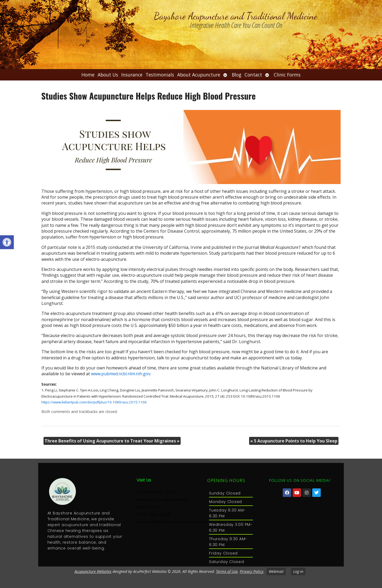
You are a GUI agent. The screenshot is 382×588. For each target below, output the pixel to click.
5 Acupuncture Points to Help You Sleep (294, 441)
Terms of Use (227, 571)
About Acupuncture (199, 75)
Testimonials (160, 75)
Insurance (132, 75)
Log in (298, 571)
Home (88, 75)
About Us (108, 75)
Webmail (276, 571)
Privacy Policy (252, 571)
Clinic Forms (287, 75)
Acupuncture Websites (93, 571)
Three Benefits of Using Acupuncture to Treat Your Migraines (112, 441)
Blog (237, 75)
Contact (253, 75)
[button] (7, 242)
